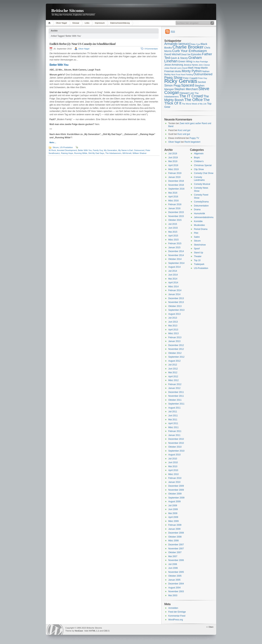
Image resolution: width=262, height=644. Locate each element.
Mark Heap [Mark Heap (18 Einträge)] (194, 68)
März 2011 (173, 427)
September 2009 (176, 498)
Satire (197, 237)
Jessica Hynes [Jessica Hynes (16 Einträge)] (191, 65)
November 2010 (176, 443)
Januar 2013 (174, 341)
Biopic (197, 158)
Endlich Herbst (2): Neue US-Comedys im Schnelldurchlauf (83, 44)
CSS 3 (106, 631)
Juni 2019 (173, 158)
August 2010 (174, 455)
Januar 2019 (174, 177)
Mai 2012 (173, 373)
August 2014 (174, 267)
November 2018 (176, 185)
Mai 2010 (173, 466)
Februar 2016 (175, 204)
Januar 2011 (174, 435)
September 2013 (176, 310)
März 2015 (173, 240)
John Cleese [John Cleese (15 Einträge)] (204, 65)
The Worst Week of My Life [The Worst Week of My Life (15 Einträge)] (194, 104)
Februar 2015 (175, 243)
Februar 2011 (175, 431)
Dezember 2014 (176, 251)
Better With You (85, 150)
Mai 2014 (173, 279)
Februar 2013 (175, 337)
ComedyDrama (201, 202)
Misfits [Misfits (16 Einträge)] (178, 71)
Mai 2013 (173, 326)
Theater (198, 256)
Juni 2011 (173, 416)
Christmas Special (203, 165)
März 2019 (173, 169)
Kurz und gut (184, 130)
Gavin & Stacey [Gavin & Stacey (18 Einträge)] (179, 58)
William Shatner (140, 153)
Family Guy (98, 150)
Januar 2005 (174, 580)
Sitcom (56, 147)
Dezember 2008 (176, 533)
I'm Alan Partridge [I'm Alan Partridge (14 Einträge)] (200, 62)
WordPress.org (176, 620)
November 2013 (176, 302)
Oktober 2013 (175, 306)
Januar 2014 (174, 294)
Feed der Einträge (177, 612)
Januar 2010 (174, 482)
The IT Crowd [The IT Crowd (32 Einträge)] (191, 96)
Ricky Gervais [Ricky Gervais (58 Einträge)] (181, 81)
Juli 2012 (173, 365)
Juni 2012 (173, 369)
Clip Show (199, 169)
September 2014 (176, 263)
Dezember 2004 (176, 584)
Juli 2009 (173, 506)
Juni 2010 (173, 462)
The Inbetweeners (113, 153)
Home (50, 23)
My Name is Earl (126, 150)
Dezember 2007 (176, 545)
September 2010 (176, 451)
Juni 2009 (173, 509)
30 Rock (52, 150)
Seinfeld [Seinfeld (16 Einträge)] (202, 82)
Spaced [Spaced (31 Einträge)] (188, 85)
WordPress (55, 630)
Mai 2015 (173, 232)
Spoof (197, 249)
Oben (211, 627)
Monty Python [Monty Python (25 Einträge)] (192, 71)
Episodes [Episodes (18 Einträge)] (196, 54)
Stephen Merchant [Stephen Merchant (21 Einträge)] (186, 89)
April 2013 (173, 330)
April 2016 (173, 197)
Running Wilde (81, 153)
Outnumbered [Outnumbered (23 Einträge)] (203, 74)
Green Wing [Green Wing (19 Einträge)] (185, 61)
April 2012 (173, 377)
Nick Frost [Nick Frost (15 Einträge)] (176, 75)
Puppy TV (194, 138)
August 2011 (174, 408)
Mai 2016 (173, 193)
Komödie (198, 221)
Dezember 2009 (176, 486)
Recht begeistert (192, 142)
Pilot (196, 233)
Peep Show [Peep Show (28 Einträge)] (173, 78)
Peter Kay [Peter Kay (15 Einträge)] (203, 78)
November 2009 (176, 490)
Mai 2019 (173, 161)
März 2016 (173, 201)
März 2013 (173, 333)
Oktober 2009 (175, 494)
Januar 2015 (174, 247)
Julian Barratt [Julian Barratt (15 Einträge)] (170, 68)
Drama (197, 210)
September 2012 (176, 357)
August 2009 (174, 502)
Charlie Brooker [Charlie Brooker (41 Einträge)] (188, 47)
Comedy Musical (202, 184)
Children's (199, 161)
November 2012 (176, 349)
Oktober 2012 (175, 353)
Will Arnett (127, 153)
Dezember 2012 (176, 345)
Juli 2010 (173, 459)
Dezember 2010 (176, 439)
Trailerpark (199, 264)
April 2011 (173, 423)
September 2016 (176, 189)
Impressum (100, 23)
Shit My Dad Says (96, 153)
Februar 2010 (175, 478)
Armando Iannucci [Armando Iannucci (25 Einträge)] (177, 44)
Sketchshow (200, 245)
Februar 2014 (175, 290)
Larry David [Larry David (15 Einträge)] (182, 68)
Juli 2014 (173, 271)
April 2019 (173, 165)
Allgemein (199, 154)
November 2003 (176, 591)
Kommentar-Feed (177, 616)
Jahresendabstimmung (205, 217)
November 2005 (176, 572)
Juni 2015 (173, 228)
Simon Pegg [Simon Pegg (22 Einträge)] (172, 85)
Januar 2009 (174, 529)
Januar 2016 (174, 208)
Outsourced (139, 150)
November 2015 (176, 216)
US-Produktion (66, 147)
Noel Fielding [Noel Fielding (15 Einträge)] (187, 75)
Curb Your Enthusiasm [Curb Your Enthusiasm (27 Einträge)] (189, 51)
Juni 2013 (173, 322)
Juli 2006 (173, 564)
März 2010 (173, 474)
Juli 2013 (173, 318)
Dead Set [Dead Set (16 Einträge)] (186, 55)
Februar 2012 (175, 384)
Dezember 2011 (176, 392)
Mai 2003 (173, 595)
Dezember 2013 (176, 298)
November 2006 (176, 560)
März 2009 (173, 521)
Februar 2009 (175, 525)
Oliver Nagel (61, 23)
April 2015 (173, 236)
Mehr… (53, 142)
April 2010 (173, 470)
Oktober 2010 (175, 447)
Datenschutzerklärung (120, 23)
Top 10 (197, 260)
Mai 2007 (173, 556)
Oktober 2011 (175, 400)
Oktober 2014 (175, 259)
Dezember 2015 (176, 212)
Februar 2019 (175, 173)
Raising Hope (67, 153)
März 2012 (173, 380)
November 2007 (176, 549)
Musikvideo (199, 225)
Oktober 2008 (175, 537)
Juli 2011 (173, 412)
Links (87, 23)
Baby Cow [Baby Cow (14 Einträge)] (196, 44)
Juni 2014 (173, 275)
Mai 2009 (173, 513)
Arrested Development (67, 150)
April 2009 (173, 517)
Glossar (76, 23)
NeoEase (79, 631)
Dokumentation (201, 206)
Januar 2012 (174, 388)
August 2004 (174, 588)
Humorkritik (200, 214)
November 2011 (176, 396)
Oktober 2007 (175, 552)
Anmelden (173, 608)
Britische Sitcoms (68, 11)
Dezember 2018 (176, 181)
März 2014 (173, 287)
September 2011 (176, 404)
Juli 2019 (173, 154)
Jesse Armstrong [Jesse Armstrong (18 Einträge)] (174, 65)
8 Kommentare (151, 49)
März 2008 (173, 541)
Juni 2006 (173, 568)
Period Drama (201, 229)
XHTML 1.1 (94, 631)
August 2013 (174, 314)
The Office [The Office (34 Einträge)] (193, 100)
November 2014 (176, 255)
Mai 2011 (173, 420)
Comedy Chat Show (204, 173)
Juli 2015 (173, 224)
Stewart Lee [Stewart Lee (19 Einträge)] (187, 93)
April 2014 (173, 283)
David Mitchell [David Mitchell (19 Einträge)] (172, 54)
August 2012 (174, 361)
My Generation (110, 150)
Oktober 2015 (175, 220)
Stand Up (199, 253)
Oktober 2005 (175, 576)
